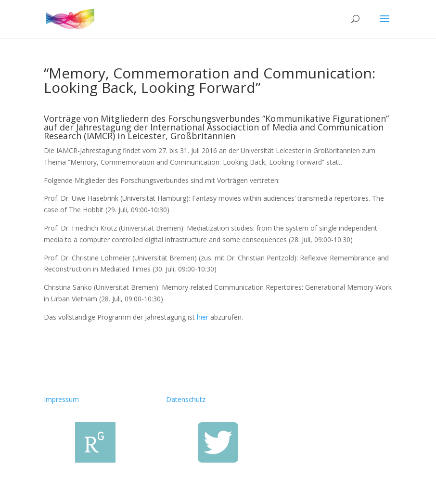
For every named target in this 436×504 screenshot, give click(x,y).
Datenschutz (186, 399)
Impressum (61, 399)
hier (203, 317)
